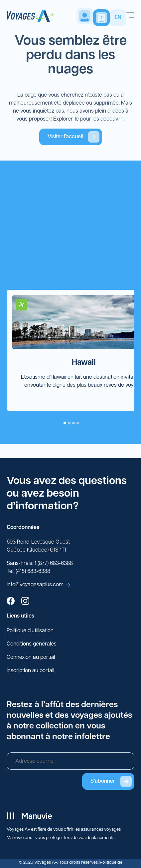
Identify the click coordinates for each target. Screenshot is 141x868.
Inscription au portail (30, 671)
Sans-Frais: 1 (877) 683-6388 (40, 564)
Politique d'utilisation (30, 631)
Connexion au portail (31, 657)
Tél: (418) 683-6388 (28, 572)
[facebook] (11, 602)
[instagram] (25, 602)
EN (118, 18)
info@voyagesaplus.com (38, 585)
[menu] (130, 16)
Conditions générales (32, 644)
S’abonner (111, 781)
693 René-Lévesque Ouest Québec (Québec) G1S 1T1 (38, 546)
